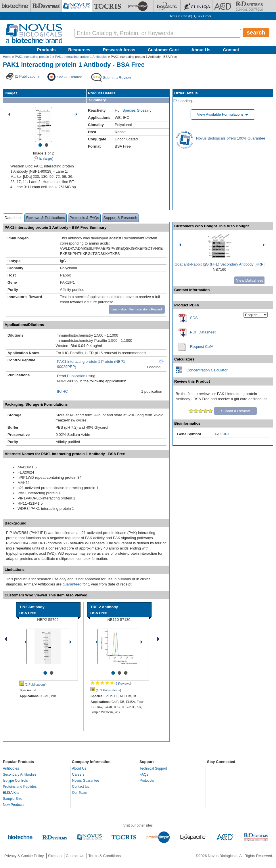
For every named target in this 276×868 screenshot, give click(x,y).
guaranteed (72, 584)
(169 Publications (105, 690)
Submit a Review (235, 411)
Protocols (147, 781)
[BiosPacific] (167, 6)
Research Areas (119, 50)
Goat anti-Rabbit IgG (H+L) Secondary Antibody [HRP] (220, 264)
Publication (76, 376)
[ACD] (223, 6)
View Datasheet (249, 280)
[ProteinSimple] (138, 6)
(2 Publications (32, 684)
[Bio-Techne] (15, 6)
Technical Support (153, 768)
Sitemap (55, 856)
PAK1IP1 (222, 434)
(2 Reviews (110, 684)
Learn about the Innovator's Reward (137, 309)
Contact (231, 50)
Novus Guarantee (86, 781)
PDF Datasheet (203, 332)
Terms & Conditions (105, 856)
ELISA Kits (11, 793)
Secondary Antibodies (20, 774)
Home (7, 57)
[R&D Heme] (249, 6)
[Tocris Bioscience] (108, 6)
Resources (79, 50)
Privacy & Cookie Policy (24, 856)
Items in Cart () (181, 16)
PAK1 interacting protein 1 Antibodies (81, 57)
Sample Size (13, 799)
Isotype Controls (15, 781)
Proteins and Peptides (20, 787)
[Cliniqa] (196, 6)
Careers (78, 774)
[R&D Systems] (46, 6)
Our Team (80, 793)
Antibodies (11, 768)
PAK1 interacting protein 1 (33, 57)
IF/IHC (62, 391)
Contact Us (81, 787)
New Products (14, 805)
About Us (201, 50)
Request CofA (202, 347)
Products (46, 50)
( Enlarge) (43, 158)
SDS (194, 318)
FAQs (144, 774)
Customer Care (163, 50)
